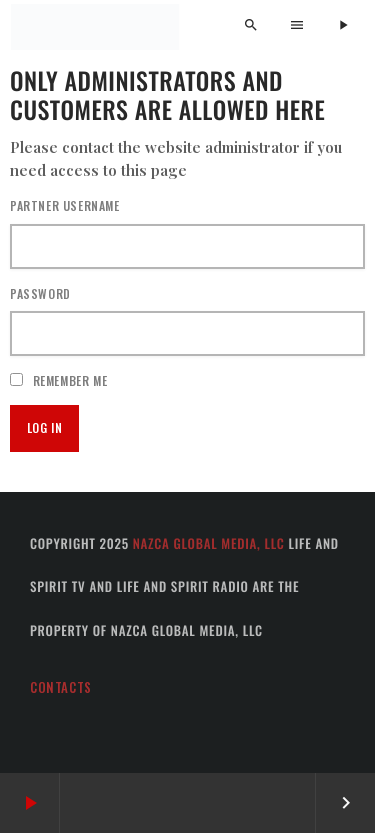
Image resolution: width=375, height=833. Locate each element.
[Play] (343, 26)
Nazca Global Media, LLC (209, 543)
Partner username (65, 205)
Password (40, 293)
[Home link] (95, 27)
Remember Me (58, 380)
